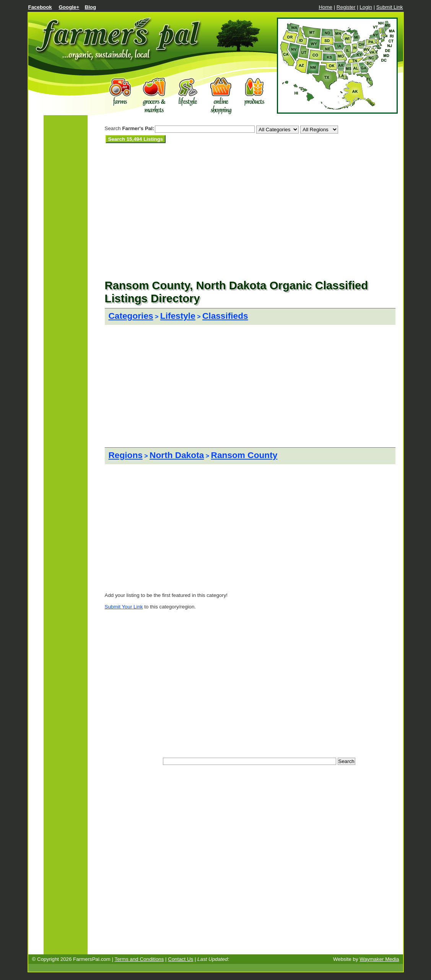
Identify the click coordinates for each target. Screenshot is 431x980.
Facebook (40, 7)
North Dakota (177, 455)
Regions (126, 455)
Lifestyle (178, 316)
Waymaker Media (379, 959)
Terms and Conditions (139, 959)
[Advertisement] (194, 152)
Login (366, 7)
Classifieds (225, 316)
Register (346, 7)
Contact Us (181, 959)
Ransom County (244, 455)
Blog (91, 7)
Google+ (69, 7)
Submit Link (390, 7)
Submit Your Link (124, 607)
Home (325, 7)
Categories (131, 316)
